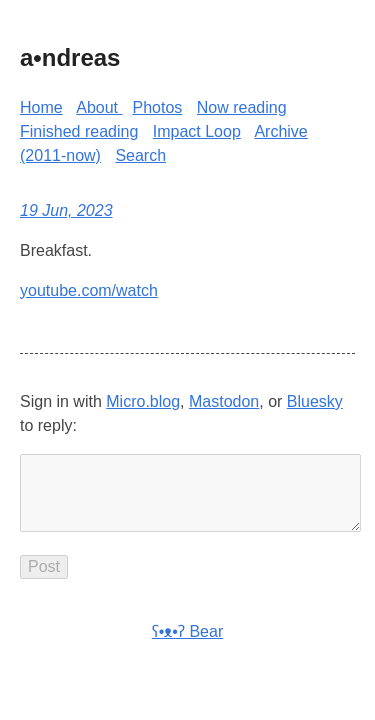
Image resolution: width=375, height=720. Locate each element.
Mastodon (224, 401)
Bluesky (315, 401)
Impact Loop (197, 131)
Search (140, 155)
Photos (158, 107)
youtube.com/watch (89, 290)
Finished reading (79, 131)
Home (41, 107)
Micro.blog (143, 401)
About (99, 107)
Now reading (242, 107)
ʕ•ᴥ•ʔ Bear (187, 647)
